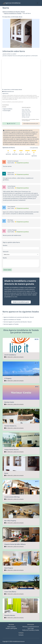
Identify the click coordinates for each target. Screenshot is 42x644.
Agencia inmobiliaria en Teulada (12, 320)
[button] (21, 46)
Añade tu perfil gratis (11, 628)
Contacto (21, 635)
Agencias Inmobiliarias (12, 3)
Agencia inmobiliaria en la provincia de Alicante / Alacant (18, 317)
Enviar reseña (7, 270)
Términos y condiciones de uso (31, 627)
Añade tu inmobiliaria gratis (21, 302)
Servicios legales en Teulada (11, 324)
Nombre (5, 245)
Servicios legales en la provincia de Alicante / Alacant (17, 322)
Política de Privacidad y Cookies (31, 630)
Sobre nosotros (11, 627)
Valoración (6, 252)
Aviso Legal (31, 628)
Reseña (5, 258)
